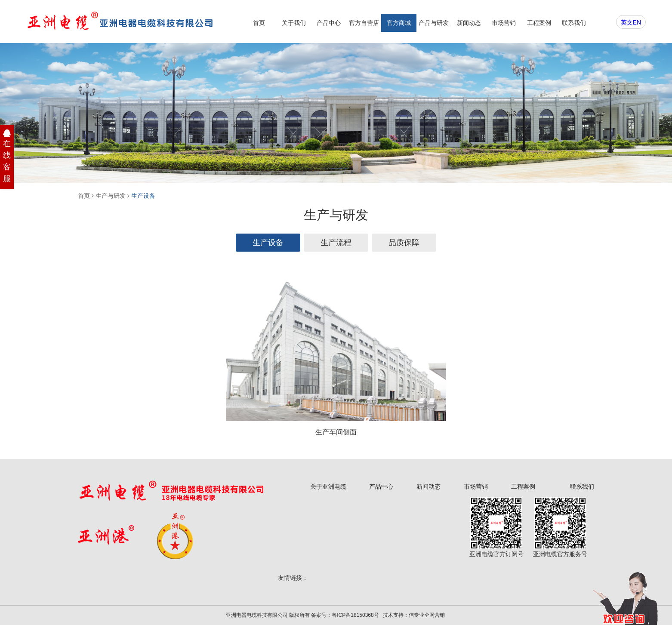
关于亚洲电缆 (328, 486)
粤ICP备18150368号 (355, 615)
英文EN (631, 22)
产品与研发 (434, 23)
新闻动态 (469, 23)
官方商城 (399, 23)
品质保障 (404, 243)
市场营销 (504, 23)
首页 (259, 23)
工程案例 (539, 23)
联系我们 (574, 23)
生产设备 (143, 196)
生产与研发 (111, 196)
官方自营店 (364, 23)
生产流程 (336, 243)
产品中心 (329, 23)
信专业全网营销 (427, 615)
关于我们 (294, 23)
